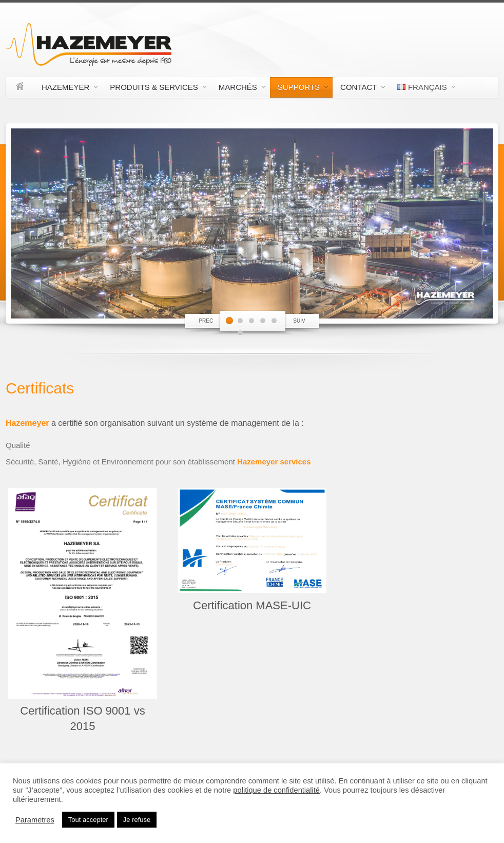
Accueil (20, 87)
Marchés (238, 89)
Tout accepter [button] (88, 820)
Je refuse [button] (137, 820)
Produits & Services (154, 89)
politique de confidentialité (276, 790)
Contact (359, 89)
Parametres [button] (35, 820)
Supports (299, 89)
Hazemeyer (66, 89)
